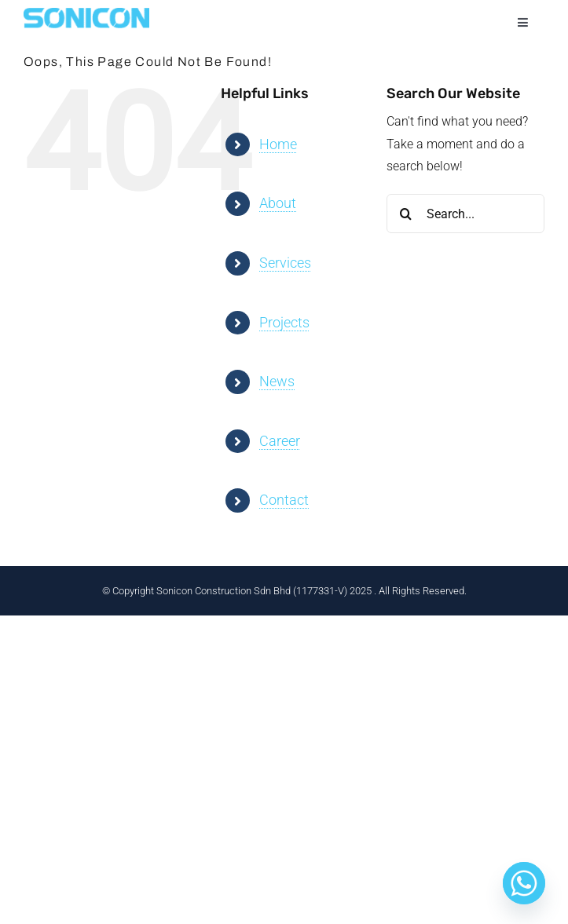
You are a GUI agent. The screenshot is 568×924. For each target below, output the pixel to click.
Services (285, 263)
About (278, 203)
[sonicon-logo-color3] (86, 14)
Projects (284, 322)
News (277, 381)
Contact (284, 500)
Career (280, 441)
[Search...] (465, 214)
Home (278, 144)
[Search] (406, 214)
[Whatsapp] (524, 883)
